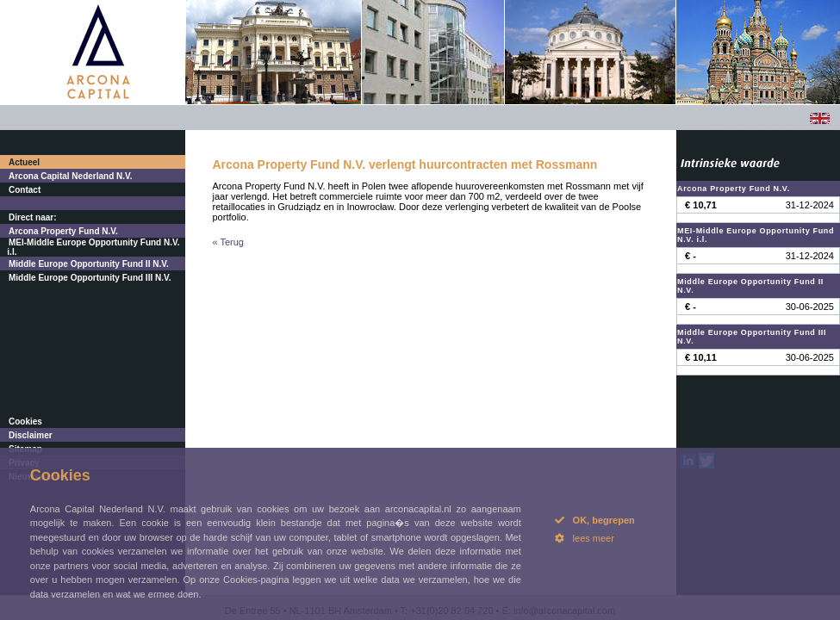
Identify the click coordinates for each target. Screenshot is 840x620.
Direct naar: (33, 217)
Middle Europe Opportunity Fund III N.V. (90, 278)
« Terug (229, 242)
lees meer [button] (585, 538)
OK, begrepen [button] (595, 520)
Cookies (25, 422)
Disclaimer (31, 435)
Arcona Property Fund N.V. (63, 231)
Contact (25, 190)
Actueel (24, 162)
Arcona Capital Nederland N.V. (71, 176)
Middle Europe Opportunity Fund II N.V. (89, 264)
